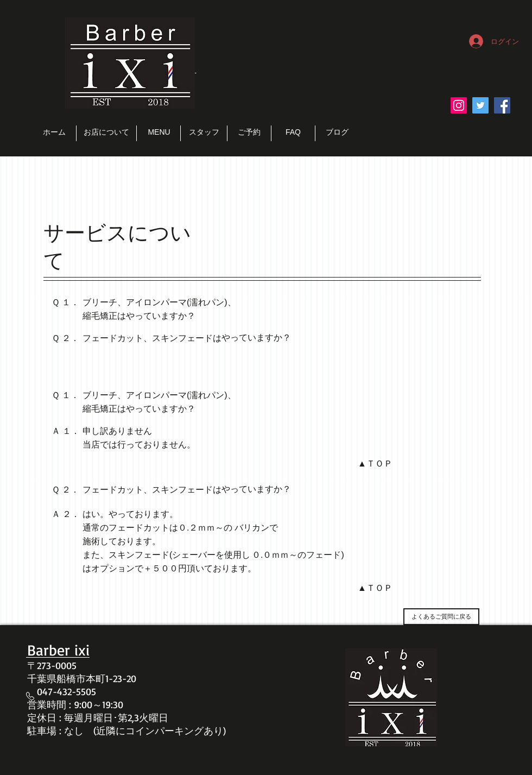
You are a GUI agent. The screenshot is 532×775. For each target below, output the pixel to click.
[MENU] (159, 133)
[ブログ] (337, 133)
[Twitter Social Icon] (480, 105)
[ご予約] (249, 133)
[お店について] (106, 133)
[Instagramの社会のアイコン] (459, 105)
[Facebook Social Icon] (502, 105)
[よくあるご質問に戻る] (441, 617)
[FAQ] (293, 133)
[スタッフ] (204, 133)
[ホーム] (54, 133)
